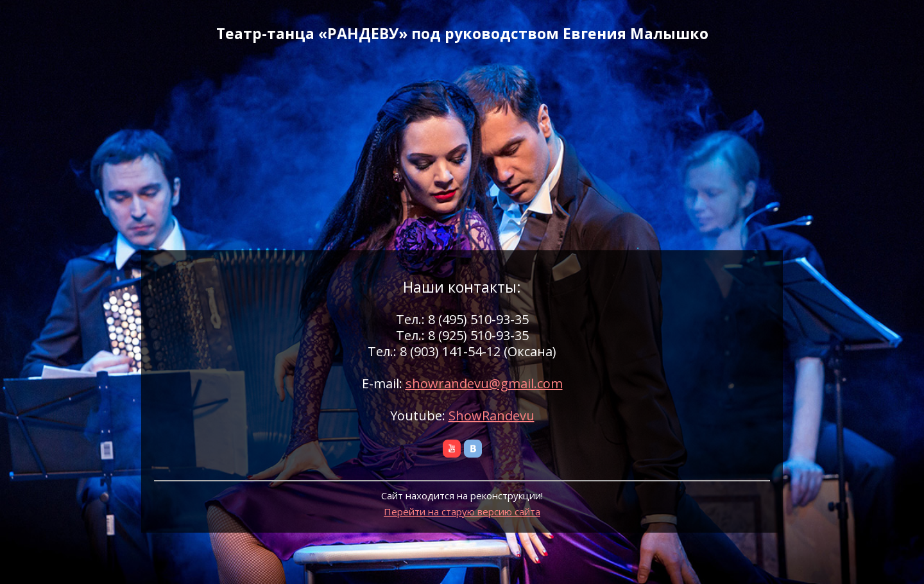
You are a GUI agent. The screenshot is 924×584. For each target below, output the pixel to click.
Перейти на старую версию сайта (462, 511)
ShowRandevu (492, 416)
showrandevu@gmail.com (484, 383)
